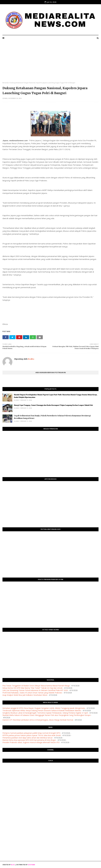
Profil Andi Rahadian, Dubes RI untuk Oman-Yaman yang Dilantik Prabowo (32, 693)
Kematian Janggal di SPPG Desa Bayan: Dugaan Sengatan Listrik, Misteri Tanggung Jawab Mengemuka (44, 708)
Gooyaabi (31, 865)
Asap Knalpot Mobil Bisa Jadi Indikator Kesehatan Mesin (25, 695)
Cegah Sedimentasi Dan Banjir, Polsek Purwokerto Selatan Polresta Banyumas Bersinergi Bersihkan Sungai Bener (52, 417)
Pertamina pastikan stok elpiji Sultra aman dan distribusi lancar (28, 738)
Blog (13, 865)
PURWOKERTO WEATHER (50, 774)
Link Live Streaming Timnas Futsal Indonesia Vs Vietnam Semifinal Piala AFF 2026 (35, 690)
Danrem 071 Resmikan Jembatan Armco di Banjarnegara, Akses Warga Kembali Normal (38, 720)
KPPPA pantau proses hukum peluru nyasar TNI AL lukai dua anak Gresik (32, 735)
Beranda (6, 83)
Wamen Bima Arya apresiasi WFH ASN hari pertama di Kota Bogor (29, 740)
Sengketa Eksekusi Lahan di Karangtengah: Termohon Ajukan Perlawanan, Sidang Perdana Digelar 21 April (45, 713)
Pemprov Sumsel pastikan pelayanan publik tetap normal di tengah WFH (31, 733)
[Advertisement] (50, 63)
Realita (31, 359)
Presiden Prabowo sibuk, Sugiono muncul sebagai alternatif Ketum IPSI (31, 742)
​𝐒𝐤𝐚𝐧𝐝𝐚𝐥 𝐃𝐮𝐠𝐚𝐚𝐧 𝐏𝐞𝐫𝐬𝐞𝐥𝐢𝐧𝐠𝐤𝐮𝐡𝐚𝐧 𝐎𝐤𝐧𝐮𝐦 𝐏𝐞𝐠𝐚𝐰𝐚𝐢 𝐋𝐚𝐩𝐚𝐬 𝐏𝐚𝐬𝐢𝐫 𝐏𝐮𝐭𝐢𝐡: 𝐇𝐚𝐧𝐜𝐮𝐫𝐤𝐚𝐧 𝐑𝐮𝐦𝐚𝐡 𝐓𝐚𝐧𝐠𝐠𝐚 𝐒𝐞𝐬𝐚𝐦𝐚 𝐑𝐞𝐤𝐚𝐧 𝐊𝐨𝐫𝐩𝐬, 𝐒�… (56, 396)
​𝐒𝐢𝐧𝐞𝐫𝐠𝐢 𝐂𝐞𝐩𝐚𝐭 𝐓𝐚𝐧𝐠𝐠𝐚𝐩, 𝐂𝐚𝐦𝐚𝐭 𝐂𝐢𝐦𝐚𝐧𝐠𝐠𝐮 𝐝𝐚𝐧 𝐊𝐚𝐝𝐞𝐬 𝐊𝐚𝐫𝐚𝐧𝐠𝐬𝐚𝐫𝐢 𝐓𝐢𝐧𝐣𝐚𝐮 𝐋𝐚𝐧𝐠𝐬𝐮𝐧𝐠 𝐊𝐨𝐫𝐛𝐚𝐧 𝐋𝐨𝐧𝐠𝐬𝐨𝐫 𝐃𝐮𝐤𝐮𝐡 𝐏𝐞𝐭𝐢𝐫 (53, 405)
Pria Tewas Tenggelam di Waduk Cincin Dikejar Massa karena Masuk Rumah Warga (36, 686)
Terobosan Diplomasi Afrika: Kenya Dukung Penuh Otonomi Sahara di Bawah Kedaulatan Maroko (42, 710)
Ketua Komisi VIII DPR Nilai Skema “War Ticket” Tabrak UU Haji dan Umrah (32, 688)
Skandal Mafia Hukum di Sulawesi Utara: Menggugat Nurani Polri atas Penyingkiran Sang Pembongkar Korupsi (47, 715)
